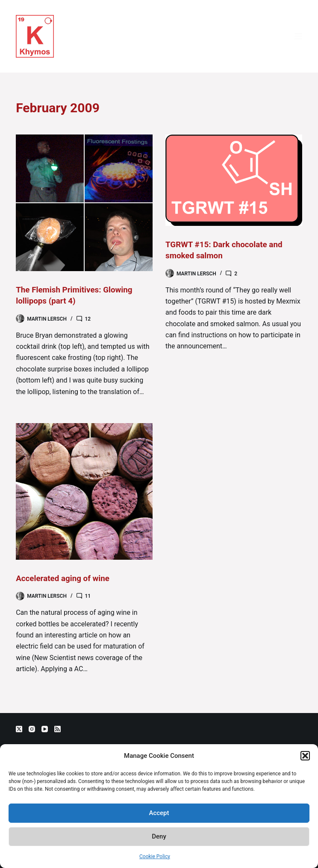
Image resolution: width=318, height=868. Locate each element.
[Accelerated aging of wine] (84, 491)
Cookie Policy (155, 856)
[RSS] (57, 729)
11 (88, 596)
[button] (305, 756)
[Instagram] (32, 729)
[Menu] (298, 36)
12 (88, 319)
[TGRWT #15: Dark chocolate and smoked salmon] (234, 180)
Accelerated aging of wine (66, 578)
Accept (159, 813)
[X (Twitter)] (19, 729)
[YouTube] (45, 729)
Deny (159, 836)
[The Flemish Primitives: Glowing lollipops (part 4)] (84, 203)
